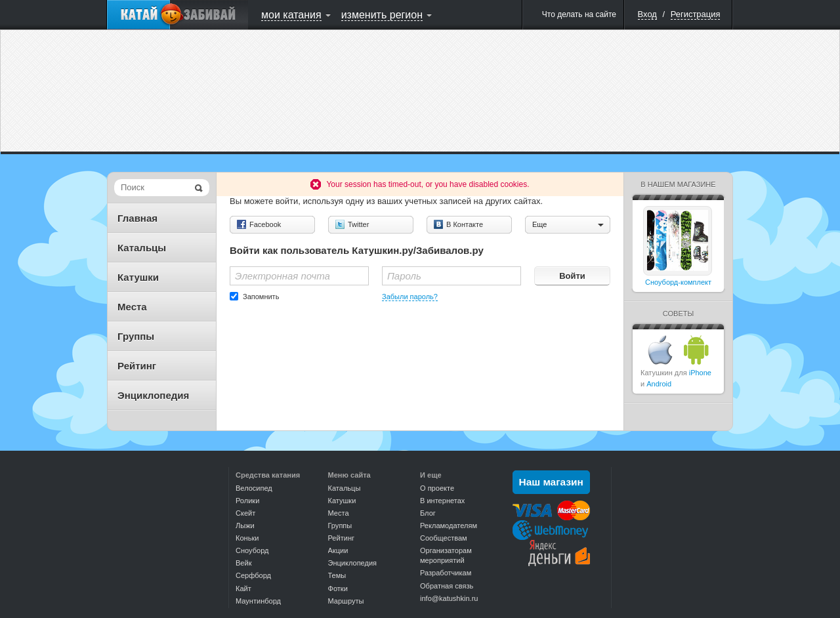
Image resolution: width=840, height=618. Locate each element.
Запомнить (261, 297)
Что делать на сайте (579, 14)
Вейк (243, 563)
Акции (338, 550)
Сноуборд (252, 550)
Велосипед (254, 488)
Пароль (404, 276)
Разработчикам (446, 573)
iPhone (700, 373)
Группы (136, 336)
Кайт (243, 588)
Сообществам (444, 538)
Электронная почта (283, 276)
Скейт (245, 513)
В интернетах (442, 501)
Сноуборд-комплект (678, 282)
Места (132, 307)
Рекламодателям (449, 525)
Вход (647, 14)
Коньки (247, 538)
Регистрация (696, 14)
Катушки (138, 277)
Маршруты (346, 601)
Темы (337, 575)
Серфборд (253, 575)
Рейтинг (137, 366)
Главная (137, 218)
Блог (428, 513)
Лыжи (245, 525)
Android (659, 384)
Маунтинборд (258, 601)
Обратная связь (447, 586)
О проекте (437, 488)
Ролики (247, 501)
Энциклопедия (153, 395)
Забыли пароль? (410, 297)
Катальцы (142, 248)
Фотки (338, 588)
